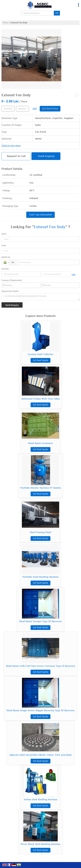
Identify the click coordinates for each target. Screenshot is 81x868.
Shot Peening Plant (41, 532)
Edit (35, 109)
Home (6, 23)
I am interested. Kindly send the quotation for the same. (40, 297)
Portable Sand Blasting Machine (40, 577)
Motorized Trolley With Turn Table (40, 399)
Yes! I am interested (40, 215)
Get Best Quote (40, 360)
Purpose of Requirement (12, 280)
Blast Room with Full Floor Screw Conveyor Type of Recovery (40, 666)
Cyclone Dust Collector (40, 354)
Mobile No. (6, 257)
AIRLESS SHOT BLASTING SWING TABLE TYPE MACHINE (40, 755)
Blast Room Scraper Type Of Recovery (40, 621)
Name (4, 234)
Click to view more (11, 146)
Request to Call (16, 156)
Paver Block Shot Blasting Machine (40, 844)
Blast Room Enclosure (40, 443)
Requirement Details (10, 291)
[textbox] (22, 109)
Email (4, 245)
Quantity (5, 269)
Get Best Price (50, 109)
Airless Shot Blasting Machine (40, 800)
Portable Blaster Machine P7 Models (41, 488)
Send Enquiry (46, 156)
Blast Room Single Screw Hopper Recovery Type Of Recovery (40, 710)
